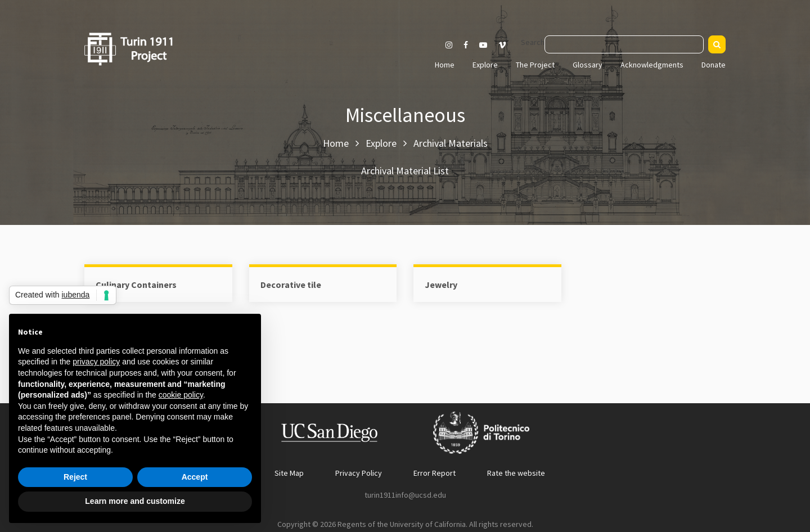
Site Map (289, 473)
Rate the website (516, 473)
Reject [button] (75, 477)
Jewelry (441, 285)
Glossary (588, 65)
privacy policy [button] (96, 362)
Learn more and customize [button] (135, 501)
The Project (535, 65)
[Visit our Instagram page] (449, 45)
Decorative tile (291, 285)
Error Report (435, 473)
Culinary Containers (136, 285)
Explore (485, 65)
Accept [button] (195, 477)
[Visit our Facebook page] (466, 45)
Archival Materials (451, 143)
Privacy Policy (359, 473)
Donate (714, 65)
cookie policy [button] (181, 395)
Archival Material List (405, 171)
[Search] (717, 44)
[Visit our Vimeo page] (507, 45)
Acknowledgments (652, 65)
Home (445, 65)
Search (533, 42)
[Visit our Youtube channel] (483, 45)
